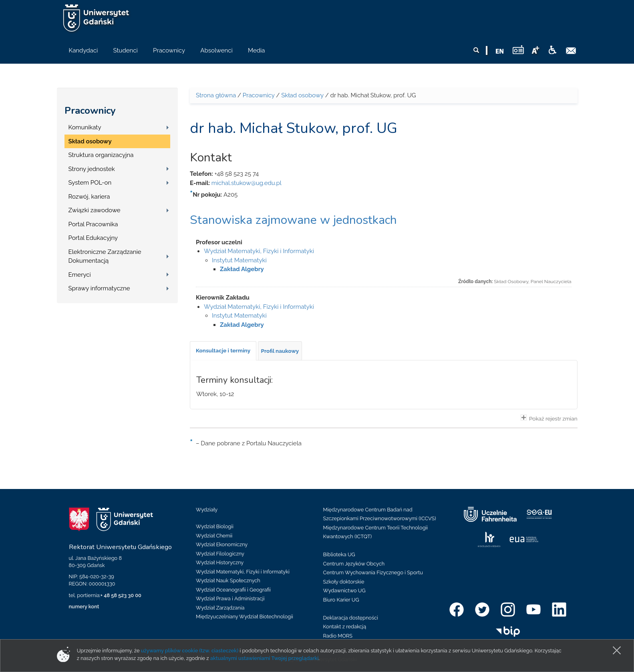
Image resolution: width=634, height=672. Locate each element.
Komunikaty (85, 127)
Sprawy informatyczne (99, 288)
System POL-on (90, 183)
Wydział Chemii (214, 536)
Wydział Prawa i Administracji (230, 599)
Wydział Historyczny (220, 562)
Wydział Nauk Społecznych (228, 580)
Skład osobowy (90, 141)
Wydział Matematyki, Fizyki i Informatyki (259, 251)
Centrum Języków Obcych (354, 564)
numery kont (84, 607)
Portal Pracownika (93, 224)
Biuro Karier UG (341, 600)
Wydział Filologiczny (220, 554)
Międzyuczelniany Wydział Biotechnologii (245, 617)
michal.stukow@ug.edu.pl (247, 183)
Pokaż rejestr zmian (549, 418)
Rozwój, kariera (89, 197)
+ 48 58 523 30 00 (121, 595)
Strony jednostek (92, 169)
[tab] (223, 351)
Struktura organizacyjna (101, 155)
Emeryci (80, 275)
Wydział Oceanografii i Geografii (233, 590)
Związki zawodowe (95, 210)
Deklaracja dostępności (351, 618)
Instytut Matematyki (239, 260)
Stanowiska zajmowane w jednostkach (293, 220)
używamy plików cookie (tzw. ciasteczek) (190, 651)
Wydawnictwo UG (344, 591)
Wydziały (207, 510)
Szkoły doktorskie (344, 582)
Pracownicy (90, 111)
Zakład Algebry (242, 269)
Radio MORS (338, 636)
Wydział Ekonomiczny (222, 544)
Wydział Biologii (215, 526)
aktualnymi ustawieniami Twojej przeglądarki (264, 658)
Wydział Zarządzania (220, 608)
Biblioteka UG (339, 554)
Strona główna (216, 95)
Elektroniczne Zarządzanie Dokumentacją (105, 257)
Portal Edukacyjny (93, 238)
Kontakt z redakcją (345, 627)
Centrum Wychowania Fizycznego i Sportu (373, 572)
